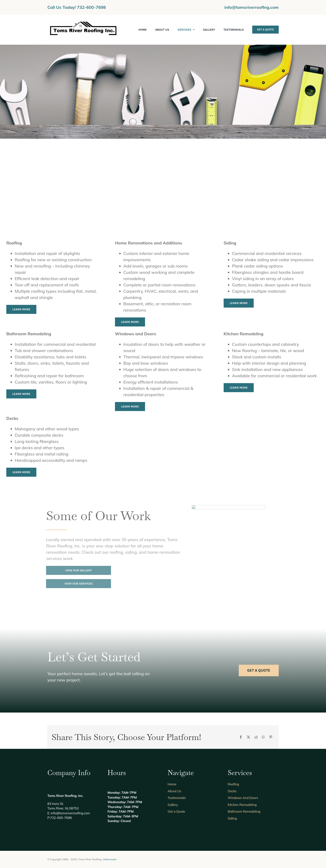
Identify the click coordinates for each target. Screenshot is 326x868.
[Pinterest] (271, 737)
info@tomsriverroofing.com (252, 7)
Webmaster (110, 859)
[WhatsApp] (263, 737)
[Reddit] (256, 737)
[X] (248, 737)
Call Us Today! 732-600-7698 (77, 7)
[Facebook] (241, 737)
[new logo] (83, 23)
